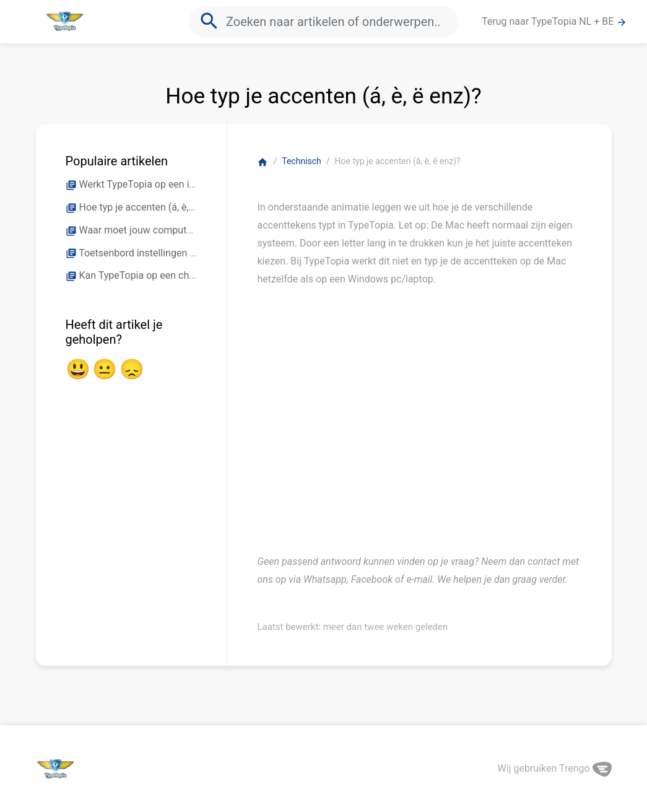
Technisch (302, 161)
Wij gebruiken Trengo (555, 768)
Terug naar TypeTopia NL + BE (554, 22)
